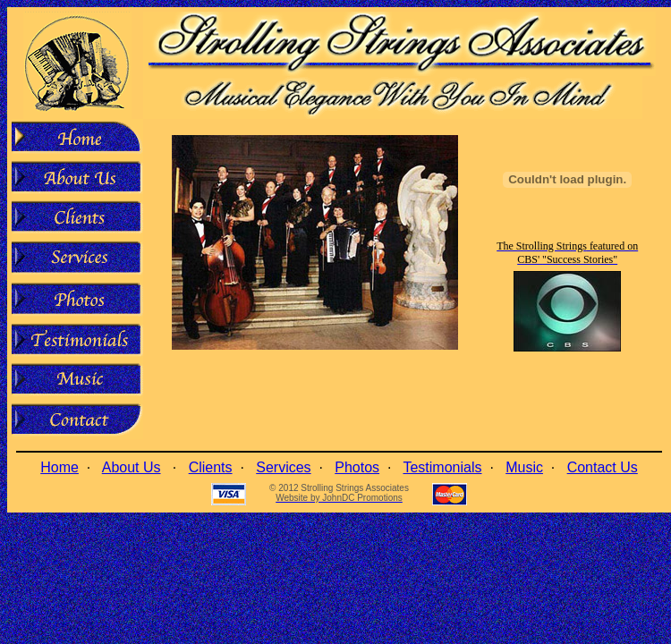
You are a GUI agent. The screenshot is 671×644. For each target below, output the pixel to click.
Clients (211, 467)
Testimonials (442, 467)
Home (59, 467)
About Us (132, 467)
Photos (357, 467)
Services (283, 467)
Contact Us (603, 467)
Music (524, 467)
